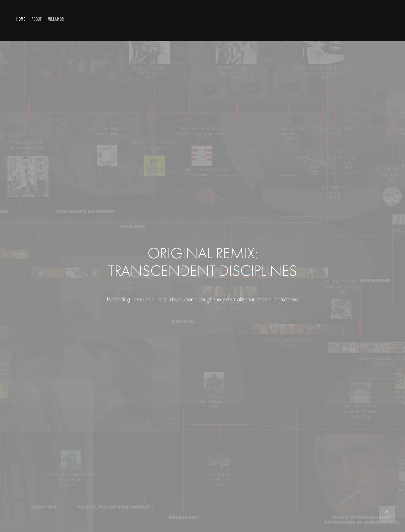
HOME (21, 19)
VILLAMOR (56, 19)
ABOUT (37, 19)
